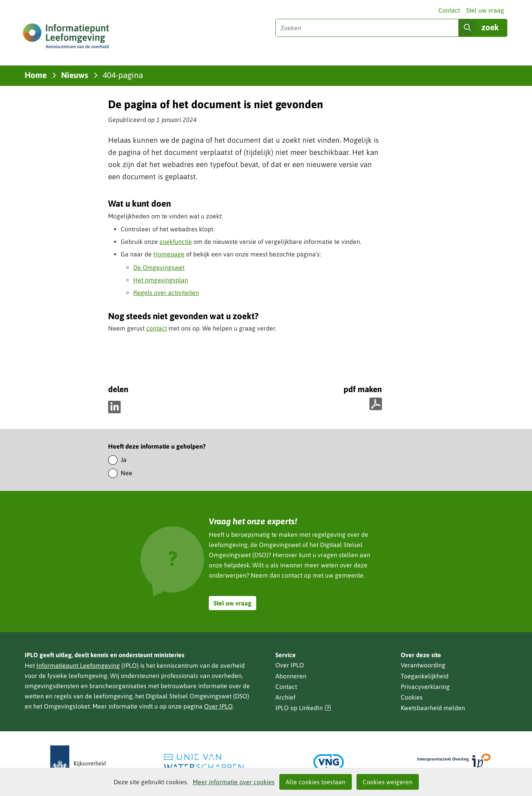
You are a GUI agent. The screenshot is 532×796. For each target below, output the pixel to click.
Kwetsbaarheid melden (433, 708)
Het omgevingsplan (161, 280)
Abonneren (291, 676)
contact (157, 328)
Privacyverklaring (425, 687)
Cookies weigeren (388, 782)
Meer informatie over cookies (234, 782)
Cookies (412, 697)
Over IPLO (218, 706)
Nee (127, 473)
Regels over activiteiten (166, 293)
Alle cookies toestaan (316, 782)
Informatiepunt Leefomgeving (78, 665)
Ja (124, 460)
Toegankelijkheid (425, 676)
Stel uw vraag (485, 10)
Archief (285, 697)
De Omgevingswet (159, 267)
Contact (449, 10)
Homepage (169, 254)
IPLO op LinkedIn (303, 708)
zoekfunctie (176, 242)
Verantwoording (423, 665)
